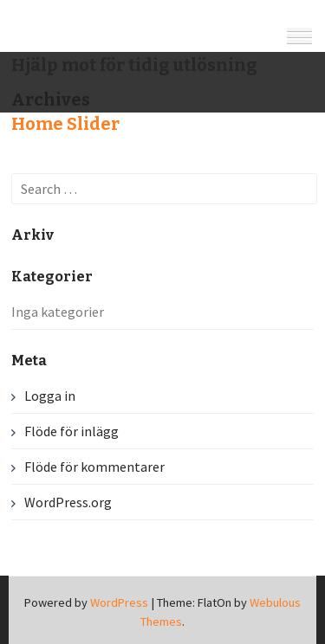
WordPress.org (68, 502)
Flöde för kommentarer (94, 467)
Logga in (50, 396)
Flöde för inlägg (71, 431)
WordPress (119, 602)
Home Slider (65, 124)
